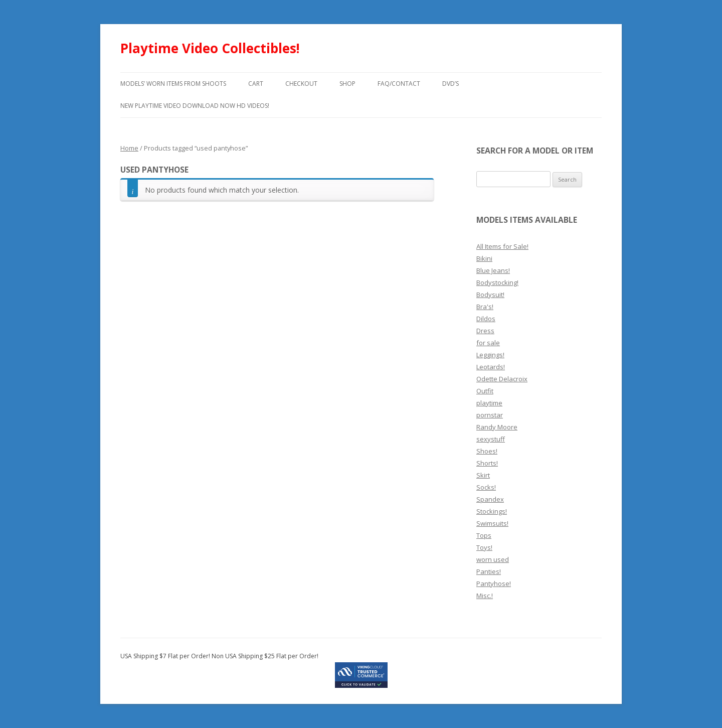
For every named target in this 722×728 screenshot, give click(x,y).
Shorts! (487, 463)
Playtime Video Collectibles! (210, 48)
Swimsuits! (492, 523)
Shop (347, 84)
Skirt (483, 475)
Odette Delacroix (502, 379)
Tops (484, 535)
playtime (489, 403)
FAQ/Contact (399, 84)
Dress (485, 331)
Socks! (486, 487)
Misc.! (485, 596)
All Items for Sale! (502, 246)
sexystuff (491, 439)
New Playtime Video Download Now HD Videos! (195, 106)
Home (129, 148)
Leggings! (490, 355)
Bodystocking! (497, 282)
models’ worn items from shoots (173, 84)
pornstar (490, 415)
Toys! (484, 547)
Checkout (301, 84)
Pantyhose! (494, 584)
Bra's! (485, 307)
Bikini (484, 258)
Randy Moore (497, 427)
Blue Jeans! (493, 270)
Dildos (486, 319)
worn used (493, 559)
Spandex (490, 499)
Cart (256, 84)
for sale (488, 343)
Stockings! (492, 511)
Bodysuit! (490, 295)
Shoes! (487, 451)
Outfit (485, 391)
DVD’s (450, 84)
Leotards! (491, 367)
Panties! (489, 571)
